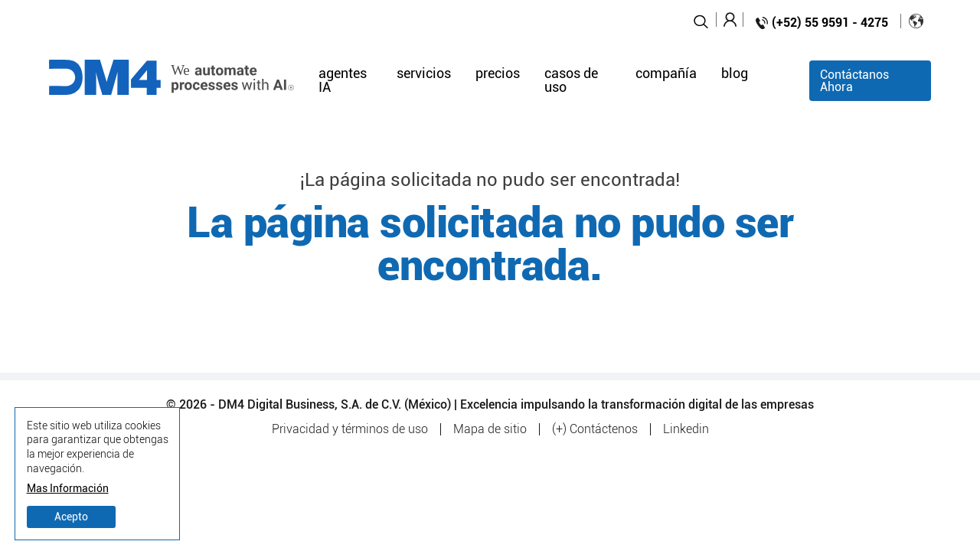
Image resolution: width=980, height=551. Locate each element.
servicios (424, 74)
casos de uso (571, 81)
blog (735, 74)
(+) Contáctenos (595, 429)
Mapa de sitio (490, 429)
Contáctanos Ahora (854, 81)
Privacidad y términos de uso (350, 429)
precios (498, 74)
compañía (666, 74)
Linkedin (686, 429)
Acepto (71, 517)
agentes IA (343, 81)
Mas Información (68, 489)
